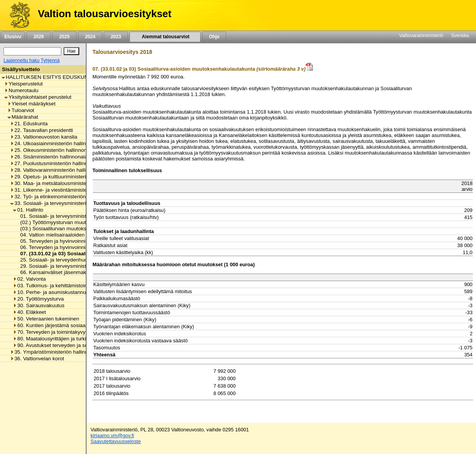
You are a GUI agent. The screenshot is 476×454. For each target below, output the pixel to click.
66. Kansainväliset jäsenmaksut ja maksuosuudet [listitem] (75, 272)
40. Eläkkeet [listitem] (29, 312)
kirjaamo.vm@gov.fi (112, 435)
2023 (116, 37)
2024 (90, 37)
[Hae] (71, 51)
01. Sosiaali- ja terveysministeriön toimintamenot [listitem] (74, 216)
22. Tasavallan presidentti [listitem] (42, 130)
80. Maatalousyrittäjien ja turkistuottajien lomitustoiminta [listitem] (79, 339)
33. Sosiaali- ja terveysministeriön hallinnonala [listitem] (66, 203)
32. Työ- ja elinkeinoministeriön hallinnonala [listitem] (63, 197)
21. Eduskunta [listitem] (29, 124)
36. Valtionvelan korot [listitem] (37, 359)
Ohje (214, 37)
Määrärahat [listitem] (23, 117)
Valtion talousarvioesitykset (105, 14)
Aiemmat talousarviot (165, 37)
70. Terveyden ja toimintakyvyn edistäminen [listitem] (65, 332)
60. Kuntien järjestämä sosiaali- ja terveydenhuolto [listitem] (73, 325)
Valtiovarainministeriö (421, 36)
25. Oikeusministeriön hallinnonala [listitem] (52, 150)
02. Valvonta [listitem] (29, 279)
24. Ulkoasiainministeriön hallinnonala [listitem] (56, 143)
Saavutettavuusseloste (116, 441)
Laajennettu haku (21, 61)
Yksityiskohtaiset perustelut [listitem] (38, 97)
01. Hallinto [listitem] (28, 210)
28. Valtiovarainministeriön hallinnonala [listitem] (57, 170)
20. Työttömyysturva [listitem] (38, 299)
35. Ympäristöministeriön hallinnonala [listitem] (55, 352)
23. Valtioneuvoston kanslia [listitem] (44, 137)
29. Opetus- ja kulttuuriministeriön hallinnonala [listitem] (66, 177)
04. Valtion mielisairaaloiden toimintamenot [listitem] (67, 235)
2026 (39, 37)
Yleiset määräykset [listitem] (32, 104)
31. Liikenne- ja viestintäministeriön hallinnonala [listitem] (67, 190)
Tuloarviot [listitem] (21, 110)
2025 (64, 37)
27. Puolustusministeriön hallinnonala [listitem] (55, 163)
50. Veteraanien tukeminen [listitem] (46, 319)
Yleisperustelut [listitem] (23, 84)
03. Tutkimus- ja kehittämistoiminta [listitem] (55, 286)
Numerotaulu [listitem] (21, 90)
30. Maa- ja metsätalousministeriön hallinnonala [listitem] (67, 183)
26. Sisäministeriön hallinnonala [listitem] (49, 157)
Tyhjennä (50, 61)
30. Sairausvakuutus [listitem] (39, 305)
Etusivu (13, 37)
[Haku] (32, 51)
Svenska (460, 36)
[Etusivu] (17, 15)
